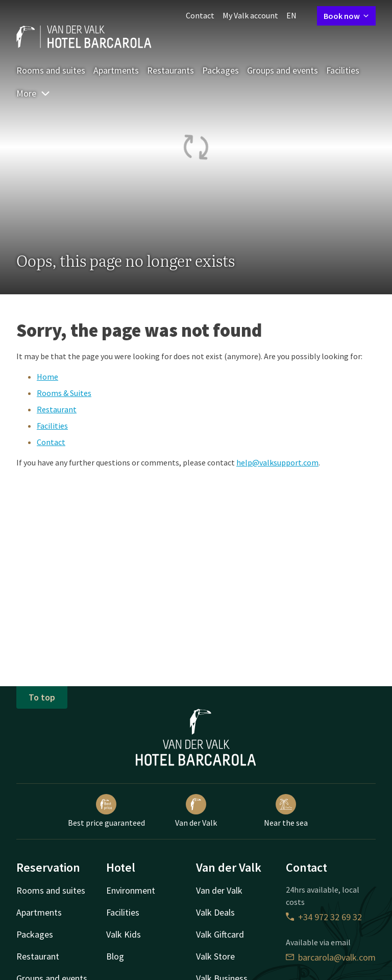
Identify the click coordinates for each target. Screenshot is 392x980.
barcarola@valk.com (331, 957)
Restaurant (57, 409)
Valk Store (215, 956)
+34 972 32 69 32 (324, 917)
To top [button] (42, 697)
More (33, 93)
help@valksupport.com (277, 462)
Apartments (116, 70)
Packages (220, 70)
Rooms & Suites (64, 393)
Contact (200, 15)
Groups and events (283, 70)
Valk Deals (215, 912)
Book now (346, 16)
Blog (115, 956)
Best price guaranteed (106, 811)
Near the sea (286, 811)
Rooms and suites (51, 70)
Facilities (343, 70)
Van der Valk (196, 811)
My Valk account (250, 15)
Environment (131, 890)
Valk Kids (124, 934)
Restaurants (170, 70)
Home (47, 377)
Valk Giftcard (220, 934)
